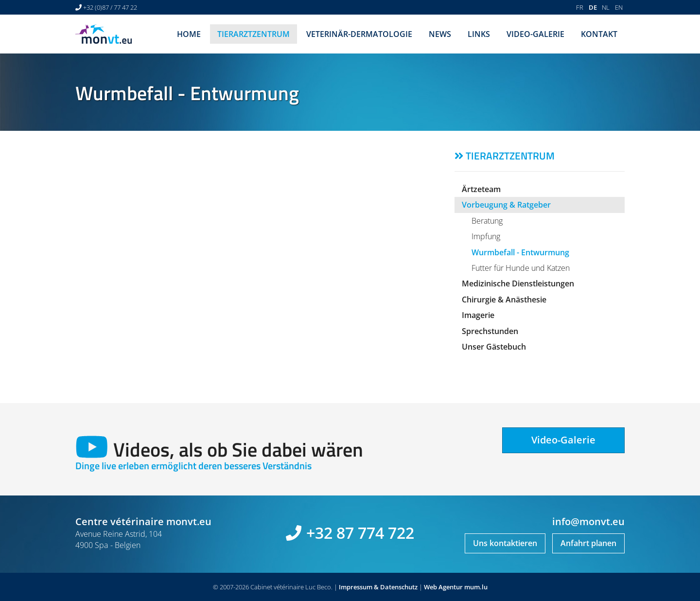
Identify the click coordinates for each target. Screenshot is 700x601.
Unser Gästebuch (494, 347)
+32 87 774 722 (360, 533)
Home (189, 34)
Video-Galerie (535, 34)
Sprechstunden (490, 331)
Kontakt (599, 34)
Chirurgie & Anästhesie (504, 300)
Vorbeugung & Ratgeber (506, 205)
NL (606, 7)
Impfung (486, 236)
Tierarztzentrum (254, 34)
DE (593, 7)
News (440, 34)
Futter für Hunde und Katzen (521, 268)
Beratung (487, 221)
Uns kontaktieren (505, 543)
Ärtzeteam (481, 189)
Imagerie (478, 315)
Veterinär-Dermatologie (359, 34)
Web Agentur (443, 587)
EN (619, 7)
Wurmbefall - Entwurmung (520, 252)
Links (479, 34)
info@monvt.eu (588, 521)
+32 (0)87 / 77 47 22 (110, 7)
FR (580, 7)
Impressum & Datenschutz (378, 587)
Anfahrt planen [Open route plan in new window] (588, 543)
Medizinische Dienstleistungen (518, 283)
